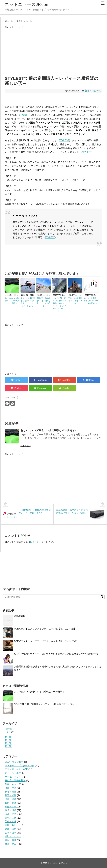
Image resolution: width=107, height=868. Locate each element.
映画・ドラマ (12, 807)
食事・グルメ (12, 844)
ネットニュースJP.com (27, 4)
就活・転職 (11, 795)
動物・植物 (11, 792)
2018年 (9, 740)
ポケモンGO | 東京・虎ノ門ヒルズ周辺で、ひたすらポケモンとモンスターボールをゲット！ (59, 305)
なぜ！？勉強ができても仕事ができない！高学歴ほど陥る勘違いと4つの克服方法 (56, 654)
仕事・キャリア (13, 784)
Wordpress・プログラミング (20, 766)
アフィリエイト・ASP (16, 769)
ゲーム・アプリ (13, 777)
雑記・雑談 (11, 840)
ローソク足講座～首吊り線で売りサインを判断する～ (91, 301)
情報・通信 (11, 799)
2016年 (9, 743)
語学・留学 (11, 833)
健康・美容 (11, 788)
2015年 (9, 746)
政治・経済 (11, 803)
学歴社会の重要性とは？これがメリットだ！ (75, 301)
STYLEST (24, 115)
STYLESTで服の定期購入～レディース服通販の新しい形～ (44, 704)
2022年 (9, 729)
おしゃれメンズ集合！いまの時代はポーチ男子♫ (12, 301)
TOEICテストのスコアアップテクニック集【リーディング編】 (46, 641)
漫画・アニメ (12, 814)
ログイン (35, 542)
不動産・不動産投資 (15, 780)
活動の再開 (20, 616)
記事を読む (26, 446)
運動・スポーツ (13, 836)
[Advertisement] (54, 51)
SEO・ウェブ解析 (14, 762)
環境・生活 (11, 818)
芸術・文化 (11, 821)
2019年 (9, 737)
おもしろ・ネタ (13, 773)
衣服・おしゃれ (93, 91)
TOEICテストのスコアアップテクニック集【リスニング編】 (45, 629)
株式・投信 (11, 810)
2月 (9, 732)
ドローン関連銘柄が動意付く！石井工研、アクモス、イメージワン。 (28, 302)
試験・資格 (11, 829)
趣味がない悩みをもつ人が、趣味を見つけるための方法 (44, 302)
